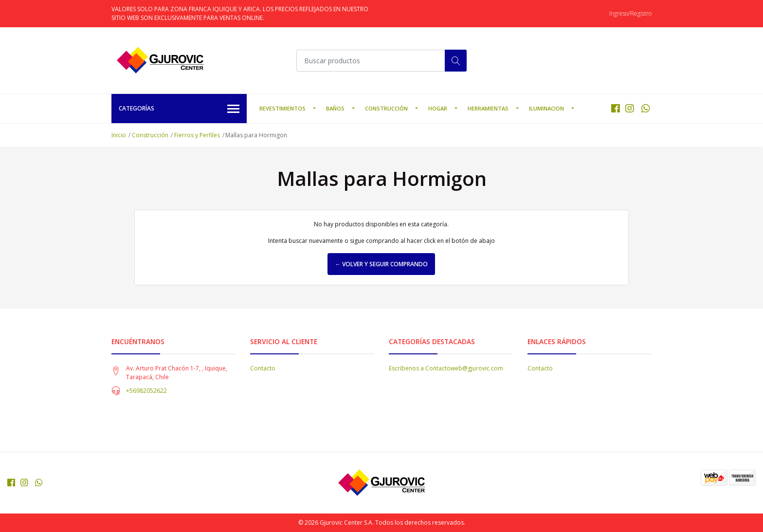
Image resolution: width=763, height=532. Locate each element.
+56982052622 (146, 391)
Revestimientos (282, 108)
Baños (335, 108)
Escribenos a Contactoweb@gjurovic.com (446, 368)
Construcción (386, 108)
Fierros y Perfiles (197, 135)
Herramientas (488, 108)
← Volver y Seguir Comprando (381, 264)
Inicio (119, 135)
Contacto (263, 368)
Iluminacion (546, 108)
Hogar (438, 108)
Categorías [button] (179, 109)
